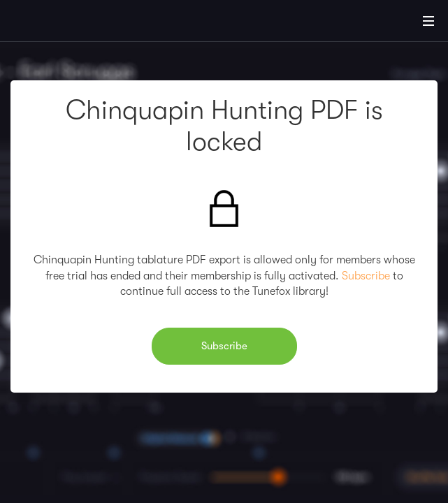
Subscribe (366, 276)
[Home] (56, 23)
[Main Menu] (428, 21)
